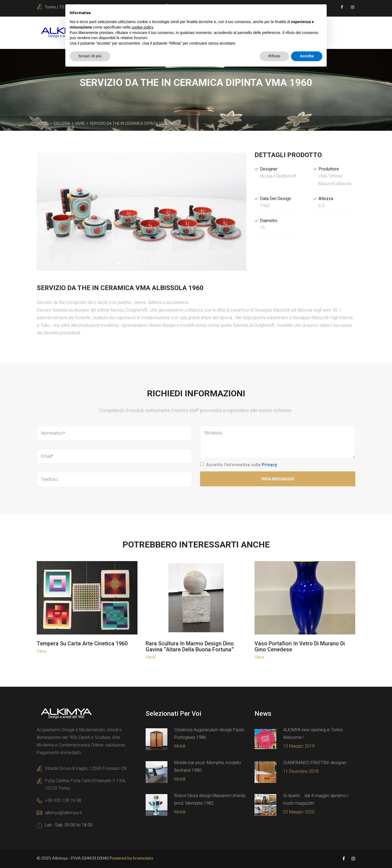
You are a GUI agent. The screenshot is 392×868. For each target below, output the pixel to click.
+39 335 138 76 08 (63, 800)
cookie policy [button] (142, 27)
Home (42, 123)
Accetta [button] (307, 56)
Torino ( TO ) (56, 7)
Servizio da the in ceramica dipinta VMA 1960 (133, 123)
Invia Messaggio (278, 479)
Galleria (62, 123)
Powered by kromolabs (131, 858)
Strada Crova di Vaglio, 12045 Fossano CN (86, 768)
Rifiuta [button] (274, 56)
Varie (80, 123)
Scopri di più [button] (90, 56)
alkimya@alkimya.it (63, 813)
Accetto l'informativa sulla (242, 465)
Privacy (269, 465)
